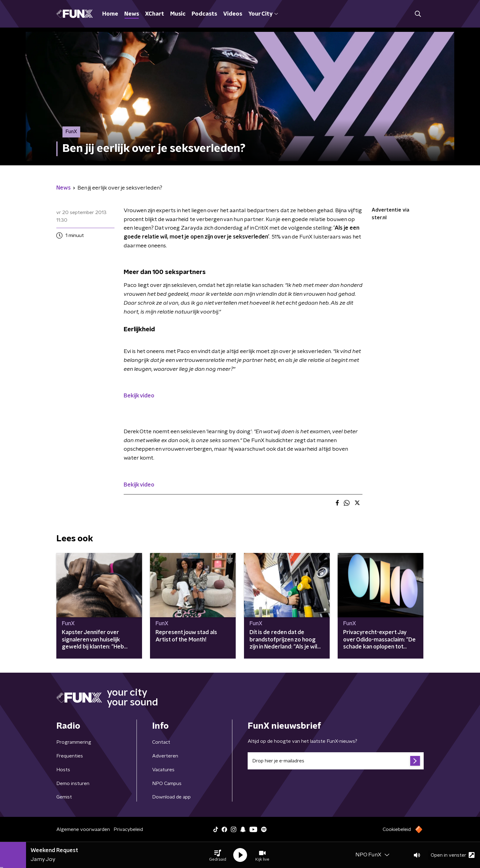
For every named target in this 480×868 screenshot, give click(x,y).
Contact (161, 742)
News (132, 14)
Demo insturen (73, 783)
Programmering (74, 742)
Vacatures (163, 770)
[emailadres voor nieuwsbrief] (336, 761)
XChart (155, 14)
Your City (263, 14)
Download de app (171, 797)
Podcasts (204, 14)
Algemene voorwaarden (83, 829)
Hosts (63, 770)
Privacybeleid (128, 829)
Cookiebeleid (397, 829)
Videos (233, 14)
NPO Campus (167, 783)
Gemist (64, 797)
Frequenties (70, 756)
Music (178, 14)
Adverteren (165, 756)
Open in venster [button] (453, 855)
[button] (218, 855)
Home (110, 14)
